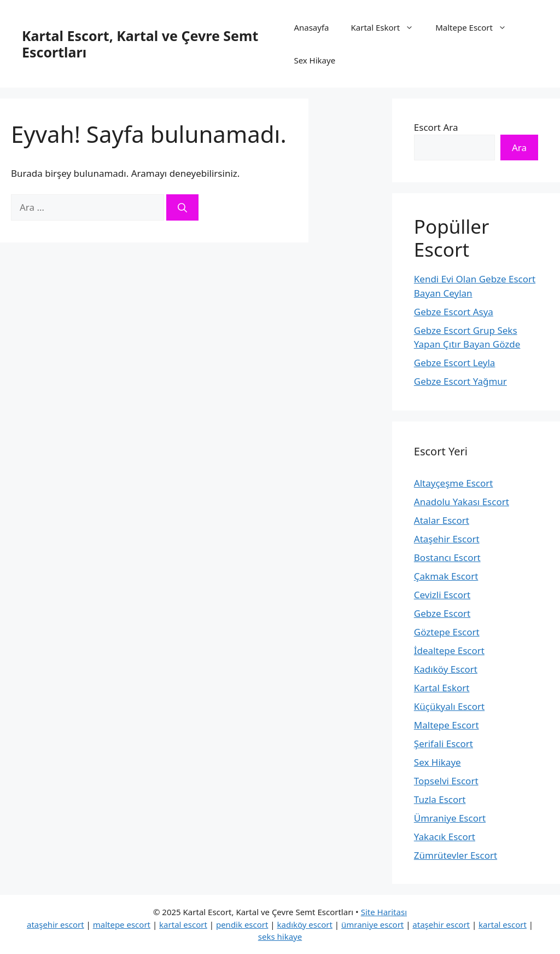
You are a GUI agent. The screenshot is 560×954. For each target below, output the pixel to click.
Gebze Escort (442, 613)
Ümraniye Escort (450, 818)
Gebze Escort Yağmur (460, 381)
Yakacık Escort (445, 837)
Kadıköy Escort (446, 669)
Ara (519, 148)
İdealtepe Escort (449, 651)
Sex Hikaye (314, 60)
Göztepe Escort (447, 632)
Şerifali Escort (444, 744)
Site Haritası (384, 912)
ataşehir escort (56, 924)
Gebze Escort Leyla (455, 363)
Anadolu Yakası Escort (462, 502)
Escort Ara (436, 127)
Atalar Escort (442, 520)
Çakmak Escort (446, 576)
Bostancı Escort (447, 557)
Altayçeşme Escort (454, 483)
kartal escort (183, 924)
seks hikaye (280, 936)
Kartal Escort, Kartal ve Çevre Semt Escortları (140, 44)
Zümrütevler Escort (456, 855)
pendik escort (242, 924)
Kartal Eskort (388, 27)
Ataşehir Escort (447, 539)
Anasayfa (311, 27)
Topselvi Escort (446, 781)
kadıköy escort (305, 924)
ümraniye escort (372, 924)
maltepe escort (122, 924)
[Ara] (182, 207)
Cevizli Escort (442, 595)
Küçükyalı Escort (449, 706)
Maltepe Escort (476, 27)
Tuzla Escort (440, 799)
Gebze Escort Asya (454, 312)
